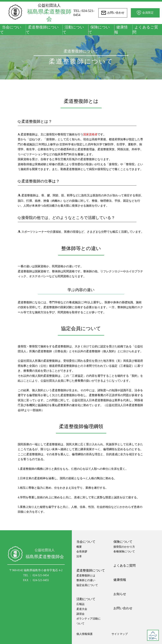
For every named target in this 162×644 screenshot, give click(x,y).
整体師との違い (86, 580)
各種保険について (124, 552)
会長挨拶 (82, 552)
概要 (79, 547)
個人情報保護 (84, 634)
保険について (99, 30)
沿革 (79, 556)
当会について (11, 30)
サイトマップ (120, 634)
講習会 (80, 614)
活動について (73, 30)
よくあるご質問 (145, 30)
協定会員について (87, 585)
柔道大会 (82, 609)
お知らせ (120, 594)
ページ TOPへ (153, 637)
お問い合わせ (123, 608)
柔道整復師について (42, 30)
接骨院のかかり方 (124, 547)
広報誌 (80, 604)
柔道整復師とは (86, 576)
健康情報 (121, 30)
